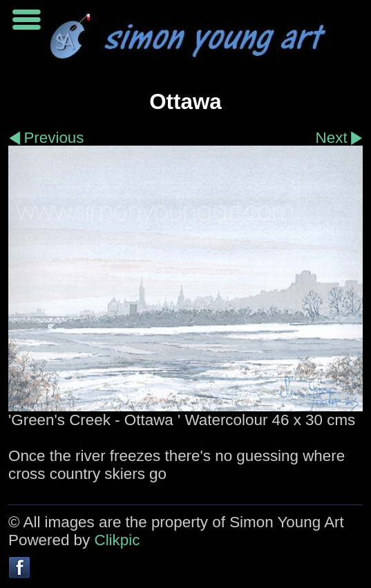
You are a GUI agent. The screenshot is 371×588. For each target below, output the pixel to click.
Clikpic (117, 540)
